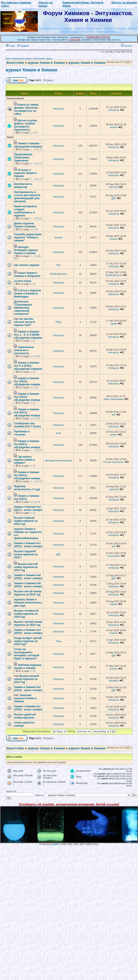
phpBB (55, 844)
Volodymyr (58, 109)
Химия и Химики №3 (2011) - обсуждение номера (27, 475)
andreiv (114, 127)
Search (127, 46)
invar (58, 433)
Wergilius (114, 681)
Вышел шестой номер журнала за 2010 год (26, 567)
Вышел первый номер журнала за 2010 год (26, 521)
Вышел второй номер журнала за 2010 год (26, 679)
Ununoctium (114, 556)
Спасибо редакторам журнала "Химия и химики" (28, 237)
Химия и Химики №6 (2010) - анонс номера (28, 577)
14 (36, 256)
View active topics (43, 58)
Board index (15, 63)
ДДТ (114, 198)
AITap (58, 322)
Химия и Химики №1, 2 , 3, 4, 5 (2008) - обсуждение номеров (28, 335)
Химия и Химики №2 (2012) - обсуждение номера (27, 397)
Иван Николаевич (114, 399)
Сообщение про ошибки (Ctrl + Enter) (27, 425)
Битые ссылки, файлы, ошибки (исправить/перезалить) (26, 125)
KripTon (114, 633)
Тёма (59, 641)
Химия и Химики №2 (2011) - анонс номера (28, 508)
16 (15, 259)
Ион (58, 265)
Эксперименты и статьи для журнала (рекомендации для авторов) (27, 197)
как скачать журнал (27, 265)
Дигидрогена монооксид (59, 460)
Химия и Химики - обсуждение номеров (28, 145)
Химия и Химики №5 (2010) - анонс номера (28, 585)
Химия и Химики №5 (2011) (27, 497)
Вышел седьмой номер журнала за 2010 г (26, 554)
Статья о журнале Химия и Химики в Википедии (28, 294)
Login (11, 46)
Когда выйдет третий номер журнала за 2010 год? (28, 641)
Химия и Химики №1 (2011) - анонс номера (28, 545)
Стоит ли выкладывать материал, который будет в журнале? (27, 654)
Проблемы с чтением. (22, 433)
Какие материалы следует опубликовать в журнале (26, 211)
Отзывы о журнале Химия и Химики (25, 173)
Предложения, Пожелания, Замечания (23, 157)
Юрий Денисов (58, 274)
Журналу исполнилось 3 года (27, 488)
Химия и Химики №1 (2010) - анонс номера (28, 708)
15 (39, 256)
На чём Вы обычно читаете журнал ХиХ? (25, 322)
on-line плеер (23, 281)
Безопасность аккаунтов (23, 186)
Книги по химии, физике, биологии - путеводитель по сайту (27, 109)
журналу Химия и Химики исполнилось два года (28, 603)
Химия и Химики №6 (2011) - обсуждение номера (27, 412)
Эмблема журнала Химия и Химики (28, 667)
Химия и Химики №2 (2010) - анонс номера (28, 689)
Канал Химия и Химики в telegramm (27, 274)
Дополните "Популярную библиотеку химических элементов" (23, 308)
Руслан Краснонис (114, 462)
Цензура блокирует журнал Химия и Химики (26, 250)
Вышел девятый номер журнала (25, 716)
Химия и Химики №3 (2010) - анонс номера (28, 632)
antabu (114, 435)
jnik (114, 415)
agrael (114, 324)
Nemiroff (114, 187)
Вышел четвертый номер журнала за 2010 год (26, 614)
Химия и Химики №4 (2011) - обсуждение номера (27, 444)
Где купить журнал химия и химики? (25, 460)
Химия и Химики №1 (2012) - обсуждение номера (27, 381)
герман (114, 604)
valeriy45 (114, 489)
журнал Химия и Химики (46, 63)
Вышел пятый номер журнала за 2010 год (28, 593)
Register (23, 46)
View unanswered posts (18, 58)
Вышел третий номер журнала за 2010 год (28, 623)
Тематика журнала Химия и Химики (25, 698)
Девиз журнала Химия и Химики (25, 225)
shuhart (59, 237)
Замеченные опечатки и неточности (24, 350)
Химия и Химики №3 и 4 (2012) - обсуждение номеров (28, 366)
